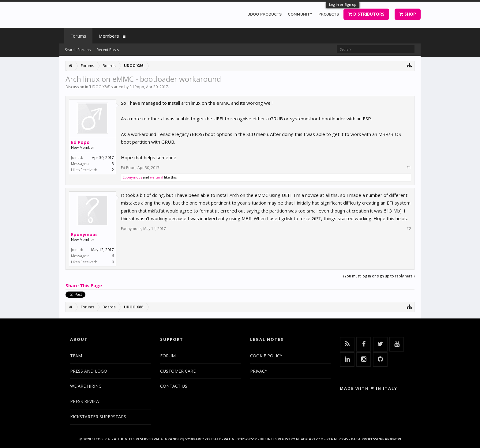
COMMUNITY (300, 14)
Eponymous (132, 177)
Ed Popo (137, 87)
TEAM (76, 356)
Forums (78, 36)
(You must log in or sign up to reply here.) (379, 276)
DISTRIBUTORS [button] (366, 14)
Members (109, 36)
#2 (409, 229)
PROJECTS (329, 14)
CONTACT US (174, 386)
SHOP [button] (408, 14)
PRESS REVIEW (85, 401)
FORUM (168, 356)
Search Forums (78, 50)
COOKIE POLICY (266, 356)
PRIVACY (259, 371)
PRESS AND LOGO (89, 371)
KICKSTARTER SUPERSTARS (98, 417)
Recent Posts (108, 50)
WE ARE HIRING (86, 386)
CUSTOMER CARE (178, 371)
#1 (409, 168)
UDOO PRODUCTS (264, 14)
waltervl (157, 177)
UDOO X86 (99, 87)
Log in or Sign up (343, 4)
